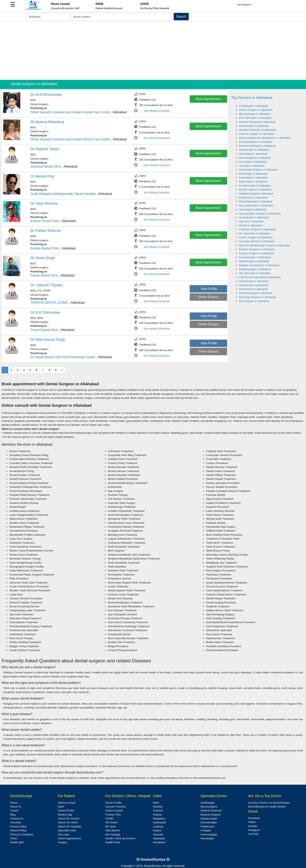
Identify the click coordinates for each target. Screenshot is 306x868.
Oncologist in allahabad (253, 162)
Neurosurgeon (209, 807)
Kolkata (157, 815)
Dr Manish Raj (42, 176)
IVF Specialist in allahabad (254, 233)
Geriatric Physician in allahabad (257, 130)
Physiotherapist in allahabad (255, 201)
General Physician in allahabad (257, 122)
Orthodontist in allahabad (254, 281)
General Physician (211, 810)
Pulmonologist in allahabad (255, 186)
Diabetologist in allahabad (254, 261)
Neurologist (207, 838)
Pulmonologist (209, 835)
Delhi (156, 803)
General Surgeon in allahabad (257, 134)
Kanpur (157, 830)
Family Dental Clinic (44, 275)
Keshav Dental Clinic (45, 221)
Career (14, 810)
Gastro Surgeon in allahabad (256, 237)
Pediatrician (208, 827)
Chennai (158, 810)
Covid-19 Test (66, 810)
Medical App (65, 815)
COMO (109, 818)
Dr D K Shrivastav (45, 312)
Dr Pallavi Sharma (46, 231)
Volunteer (16, 822)
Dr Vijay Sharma (44, 203)
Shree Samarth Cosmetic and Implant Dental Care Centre (70, 112)
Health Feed (113, 842)
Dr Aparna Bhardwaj (47, 122)
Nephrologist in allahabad (254, 150)
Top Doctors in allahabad (252, 98)
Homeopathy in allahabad (254, 217)
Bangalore (159, 818)
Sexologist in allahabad (253, 209)
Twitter (252, 822)
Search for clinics (68, 822)
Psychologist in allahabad (254, 126)
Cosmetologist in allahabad (255, 257)
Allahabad (159, 838)
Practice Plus (113, 815)
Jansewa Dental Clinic (46, 166)
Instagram (254, 830)
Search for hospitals (69, 827)
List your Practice (116, 807)
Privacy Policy (18, 827)
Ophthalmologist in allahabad (256, 194)
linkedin (253, 826)
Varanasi (158, 835)
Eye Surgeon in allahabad (254, 301)
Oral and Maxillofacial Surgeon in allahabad (264, 245)
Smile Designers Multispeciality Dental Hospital (63, 194)
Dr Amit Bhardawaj (46, 94)
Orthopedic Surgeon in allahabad (258, 170)
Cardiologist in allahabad (253, 106)
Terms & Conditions (22, 835)
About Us (16, 807)
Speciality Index (67, 830)
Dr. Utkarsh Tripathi (46, 285)
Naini (61, 807)
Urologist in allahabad (252, 166)
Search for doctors (69, 818)
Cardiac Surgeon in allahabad (256, 253)
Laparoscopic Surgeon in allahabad (260, 214)
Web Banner (113, 830)
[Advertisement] (153, 51)
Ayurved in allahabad (251, 221)
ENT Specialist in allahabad (255, 118)
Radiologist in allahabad (253, 182)
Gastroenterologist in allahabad (257, 146)
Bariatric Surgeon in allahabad (257, 249)
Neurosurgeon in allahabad (255, 158)
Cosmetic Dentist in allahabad (256, 241)
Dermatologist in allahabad (255, 114)
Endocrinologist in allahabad (255, 142)
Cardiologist (208, 803)
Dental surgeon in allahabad (255, 190)
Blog (13, 815)
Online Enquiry (208, 297)
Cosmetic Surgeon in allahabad (257, 229)
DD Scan (111, 827)
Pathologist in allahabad (253, 174)
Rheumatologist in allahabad (256, 293)
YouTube (253, 834)
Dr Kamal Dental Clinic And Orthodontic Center (63, 357)
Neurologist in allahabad (253, 154)
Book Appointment (208, 99)
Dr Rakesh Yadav (45, 149)
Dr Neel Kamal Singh (48, 339)
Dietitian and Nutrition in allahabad (259, 265)
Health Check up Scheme (120, 838)
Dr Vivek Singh (43, 258)
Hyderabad (160, 822)
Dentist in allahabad (250, 225)
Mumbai (158, 807)
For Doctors (245, 5)
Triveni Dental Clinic (44, 330)
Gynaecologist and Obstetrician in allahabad (265, 138)
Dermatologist (209, 822)
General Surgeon (211, 815)
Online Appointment (69, 838)
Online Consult (66, 803)
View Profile (209, 289)
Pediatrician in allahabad (253, 198)
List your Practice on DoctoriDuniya (269, 803)
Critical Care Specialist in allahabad (260, 277)
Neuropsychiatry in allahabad (256, 206)
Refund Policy (18, 830)
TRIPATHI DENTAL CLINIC (49, 303)
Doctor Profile (113, 803)
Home (14, 803)
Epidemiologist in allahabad (255, 269)
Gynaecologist (209, 818)
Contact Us (17, 818)
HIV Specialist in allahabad (255, 273)
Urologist (206, 830)
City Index (64, 835)
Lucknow (158, 827)
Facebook (254, 818)
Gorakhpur (159, 842)
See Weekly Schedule (157, 111)
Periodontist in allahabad (253, 289)
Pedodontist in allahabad (253, 285)
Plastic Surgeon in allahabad (256, 110)
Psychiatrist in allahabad (253, 178)
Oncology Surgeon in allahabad (257, 297)
